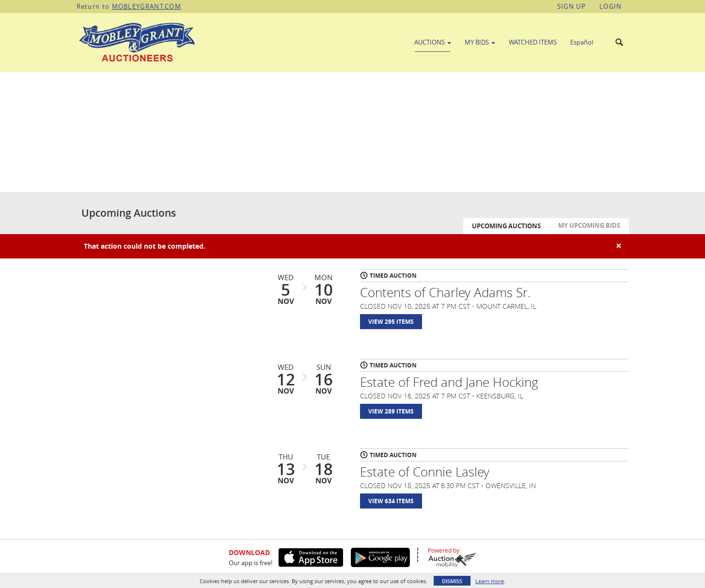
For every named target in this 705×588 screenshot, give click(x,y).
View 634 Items (391, 501)
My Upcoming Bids (589, 225)
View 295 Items (391, 322)
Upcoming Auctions (506, 226)
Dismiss (452, 581)
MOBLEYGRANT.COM (147, 6)
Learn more (490, 581)
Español (582, 42)
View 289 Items (391, 411)
